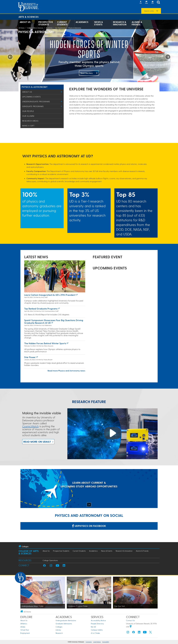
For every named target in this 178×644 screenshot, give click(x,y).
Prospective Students (46, 23)
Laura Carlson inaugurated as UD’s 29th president (50, 295)
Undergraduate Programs (36, 102)
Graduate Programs (33, 106)
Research (59, 633)
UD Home (22, 28)
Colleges (59, 627)
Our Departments (60, 28)
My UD (93, 627)
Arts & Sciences (29, 17)
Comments (89, 642)
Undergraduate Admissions (66, 620)
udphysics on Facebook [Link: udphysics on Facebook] (89, 526)
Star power (30, 357)
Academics (82, 22)
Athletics (24, 624)
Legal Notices (97, 642)
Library (58, 630)
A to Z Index (95, 633)
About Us (25, 22)
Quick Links (149, 11)
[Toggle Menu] (61, 92)
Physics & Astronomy (75, 28)
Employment (25, 633)
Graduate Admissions (64, 624)
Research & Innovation (120, 23)
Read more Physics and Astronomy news (66, 371)
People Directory (97, 624)
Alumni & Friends (137, 23)
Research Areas (30, 121)
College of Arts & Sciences (35, 28)
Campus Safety (97, 630)
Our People (28, 111)
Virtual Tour (25, 630)
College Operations (50, 560)
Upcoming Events (31, 97)
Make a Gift (28, 126)
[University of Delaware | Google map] (131, 627)
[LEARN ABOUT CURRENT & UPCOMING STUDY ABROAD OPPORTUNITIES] (89, 489)
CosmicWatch (30, 426)
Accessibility (106, 642)
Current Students (62, 23)
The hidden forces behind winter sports (45, 343)
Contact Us (130, 620)
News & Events (99, 23)
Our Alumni (28, 116)
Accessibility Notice (98, 620)
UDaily (23, 627)
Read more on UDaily (37, 442)
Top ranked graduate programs (41, 309)
